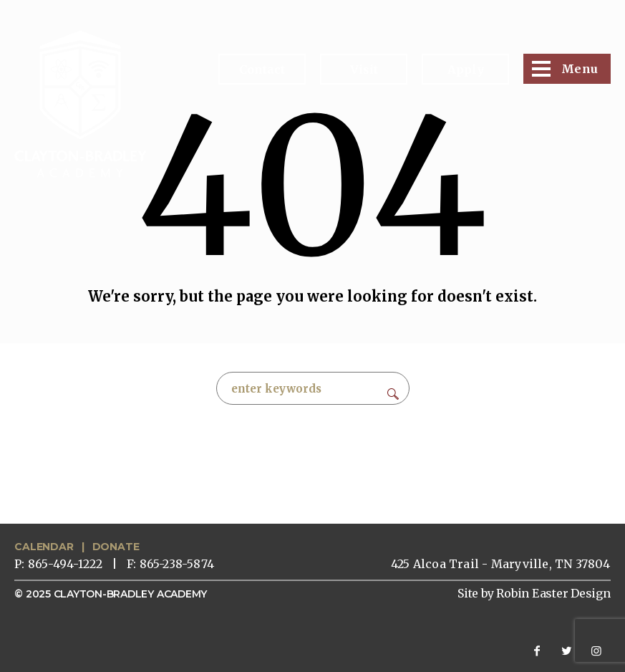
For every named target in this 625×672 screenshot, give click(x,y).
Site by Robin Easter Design (534, 593)
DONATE (116, 547)
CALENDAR (44, 547)
